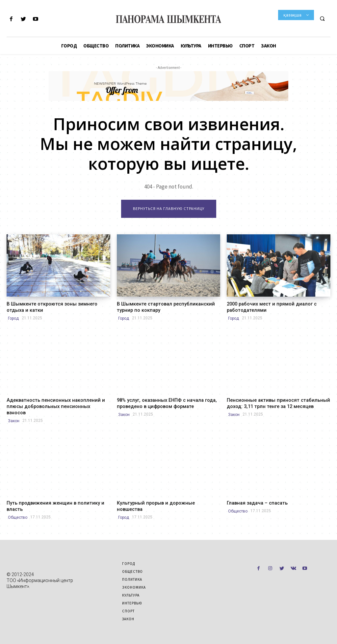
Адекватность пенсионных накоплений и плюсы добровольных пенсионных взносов (56, 403)
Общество (18, 510)
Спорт (128, 603)
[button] (322, 18)
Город (13, 318)
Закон (14, 414)
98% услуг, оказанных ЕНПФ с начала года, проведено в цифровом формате (165, 403)
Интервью (132, 595)
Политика (132, 571)
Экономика (134, 579)
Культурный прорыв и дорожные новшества (167, 496)
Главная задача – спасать (256, 496)
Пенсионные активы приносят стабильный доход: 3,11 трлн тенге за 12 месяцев (275, 403)
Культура (131, 587)
